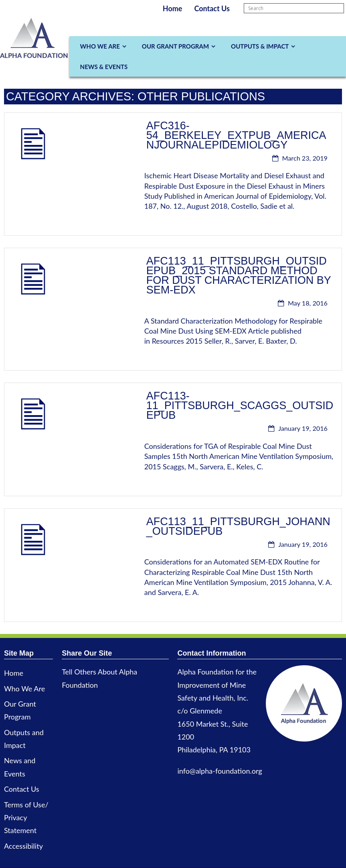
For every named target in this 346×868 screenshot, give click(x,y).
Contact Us (212, 8)
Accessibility (23, 846)
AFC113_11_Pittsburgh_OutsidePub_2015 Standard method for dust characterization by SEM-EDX (239, 275)
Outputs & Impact (260, 46)
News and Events (20, 767)
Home (173, 8)
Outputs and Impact (24, 739)
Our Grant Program (175, 46)
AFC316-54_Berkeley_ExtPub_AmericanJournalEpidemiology (236, 135)
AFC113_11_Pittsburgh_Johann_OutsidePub (238, 526)
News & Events (104, 67)
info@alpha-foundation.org (220, 771)
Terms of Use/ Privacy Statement (26, 818)
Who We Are (100, 46)
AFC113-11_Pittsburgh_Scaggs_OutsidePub (240, 405)
